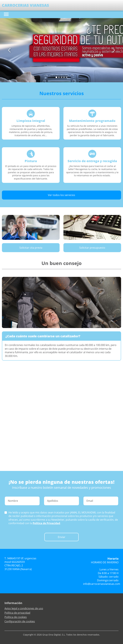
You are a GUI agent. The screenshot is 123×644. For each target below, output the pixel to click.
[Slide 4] (67, 77)
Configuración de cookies (20, 621)
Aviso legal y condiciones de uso (24, 608)
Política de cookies (16, 617)
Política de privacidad (17, 613)
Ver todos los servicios (61, 195)
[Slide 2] (61, 77)
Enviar (62, 537)
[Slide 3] (64, 77)
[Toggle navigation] (6, 14)
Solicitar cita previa (31, 248)
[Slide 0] (56, 77)
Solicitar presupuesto (92, 248)
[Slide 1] (59, 77)
